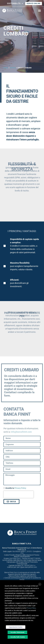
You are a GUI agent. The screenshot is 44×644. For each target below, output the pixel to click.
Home (6, 68)
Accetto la (16, 488)
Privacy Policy (20, 488)
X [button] (40, 584)
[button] (40, 11)
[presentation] (19, 494)
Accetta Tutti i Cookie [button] (18, 637)
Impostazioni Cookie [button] (16, 627)
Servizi (13, 68)
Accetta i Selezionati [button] (17, 632)
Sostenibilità (15, 4)
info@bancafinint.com (21, 432)
